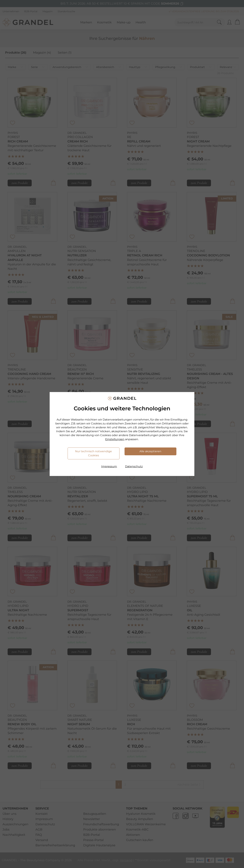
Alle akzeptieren (150, 451)
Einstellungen (115, 439)
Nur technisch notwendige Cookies (93, 453)
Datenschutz (134, 466)
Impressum (109, 466)
